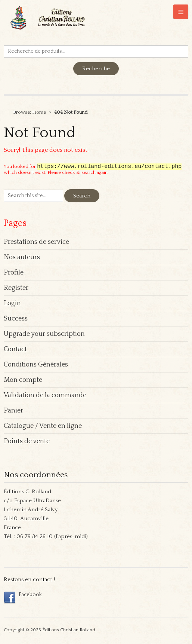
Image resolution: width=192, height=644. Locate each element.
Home (39, 112)
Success (16, 320)
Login (12, 304)
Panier (13, 412)
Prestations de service (36, 243)
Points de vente (27, 442)
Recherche (96, 69)
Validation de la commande (45, 396)
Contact (15, 350)
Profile (14, 274)
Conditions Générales (36, 366)
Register (16, 289)
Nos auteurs (22, 258)
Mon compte (23, 381)
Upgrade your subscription (44, 335)
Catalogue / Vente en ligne (43, 427)
